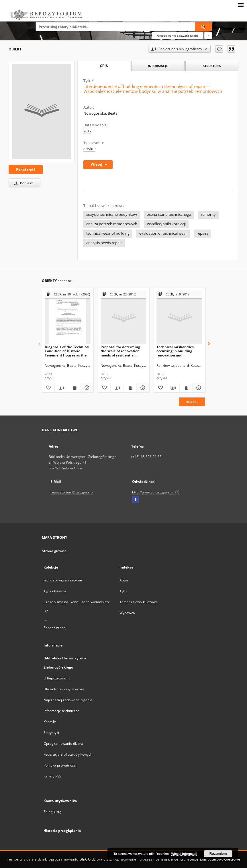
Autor (124, 580)
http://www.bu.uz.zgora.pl (156, 492)
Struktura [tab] (212, 66)
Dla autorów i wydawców (64, 689)
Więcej (192, 402)
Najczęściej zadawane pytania (68, 700)
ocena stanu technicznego (169, 214)
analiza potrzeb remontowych (112, 224)
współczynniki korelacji (166, 224)
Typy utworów (55, 591)
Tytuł (123, 591)
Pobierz (23, 183)
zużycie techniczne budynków (112, 214)
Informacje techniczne (62, 711)
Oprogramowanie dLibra (63, 743)
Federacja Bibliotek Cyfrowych (68, 754)
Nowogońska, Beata (100, 113)
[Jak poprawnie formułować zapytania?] (208, 36)
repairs (202, 233)
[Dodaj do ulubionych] (219, 49)
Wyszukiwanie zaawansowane (178, 36)
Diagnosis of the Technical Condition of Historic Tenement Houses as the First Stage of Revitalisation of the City (67, 351)
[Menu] (240, 5)
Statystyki (51, 733)
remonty (208, 214)
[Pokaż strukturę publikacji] (68, 294)
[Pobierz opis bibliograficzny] (61, 388)
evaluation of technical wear (163, 233)
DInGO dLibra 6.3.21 (97, 859)
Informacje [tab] (158, 66)
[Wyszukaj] (203, 27)
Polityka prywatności (60, 765)
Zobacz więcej (55, 628)
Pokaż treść (26, 170)
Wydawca (127, 613)
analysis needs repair (104, 243)
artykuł (89, 149)
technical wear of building (108, 233)
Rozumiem (218, 854)
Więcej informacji (184, 854)
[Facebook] (135, 500)
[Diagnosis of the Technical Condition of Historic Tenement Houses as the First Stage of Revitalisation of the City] (68, 317)
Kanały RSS (52, 776)
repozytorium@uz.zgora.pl (72, 492)
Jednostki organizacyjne (63, 580)
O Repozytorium (57, 678)
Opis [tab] (104, 66)
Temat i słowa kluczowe (139, 602)
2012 (87, 131)
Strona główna (54, 551)
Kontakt (50, 722)
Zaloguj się (52, 812)
